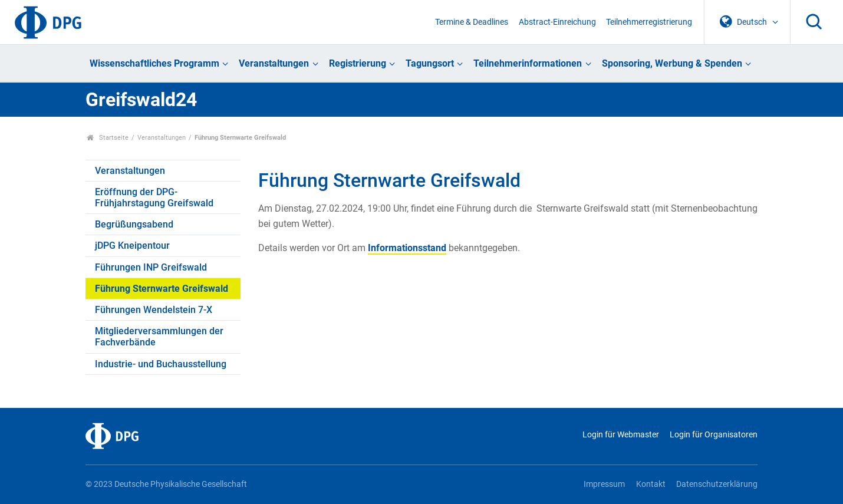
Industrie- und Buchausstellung (161, 364)
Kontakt (651, 484)
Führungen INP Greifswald (151, 267)
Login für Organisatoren (714, 435)
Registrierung (358, 63)
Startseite (108, 138)
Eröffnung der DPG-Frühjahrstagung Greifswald (154, 197)
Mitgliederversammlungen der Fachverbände (159, 337)
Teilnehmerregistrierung (649, 22)
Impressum (604, 484)
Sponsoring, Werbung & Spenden (672, 63)
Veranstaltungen (274, 63)
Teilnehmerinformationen (528, 63)
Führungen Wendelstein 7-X (154, 310)
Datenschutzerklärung (717, 484)
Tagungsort (430, 63)
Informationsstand (407, 248)
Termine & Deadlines (472, 22)
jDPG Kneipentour (132, 246)
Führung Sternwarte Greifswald (162, 289)
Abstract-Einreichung (557, 22)
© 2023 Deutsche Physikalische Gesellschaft (166, 484)
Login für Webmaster (621, 435)
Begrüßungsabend (134, 224)
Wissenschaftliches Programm (154, 63)
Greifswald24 (141, 100)
